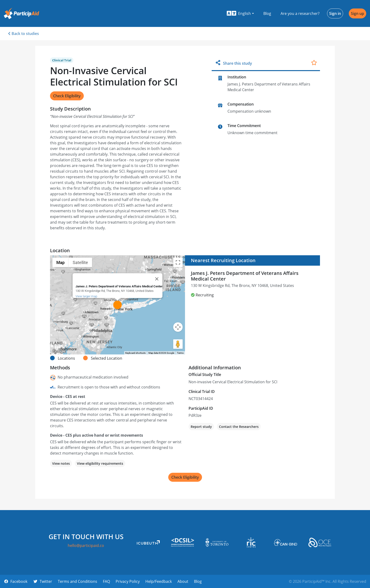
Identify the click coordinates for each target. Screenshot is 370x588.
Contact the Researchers (239, 427)
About (183, 581)
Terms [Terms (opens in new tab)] (180, 353)
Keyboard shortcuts (135, 353)
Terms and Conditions (78, 581)
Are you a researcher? (300, 13)
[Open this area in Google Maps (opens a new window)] (59, 351)
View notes (61, 463)
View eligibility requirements (100, 463)
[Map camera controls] (178, 327)
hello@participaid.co (86, 545)
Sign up (357, 13)
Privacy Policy (128, 581)
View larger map (86, 296)
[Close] (157, 279)
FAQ (106, 581)
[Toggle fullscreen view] (178, 262)
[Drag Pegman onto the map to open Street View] (178, 344)
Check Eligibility (67, 96)
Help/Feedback (159, 581)
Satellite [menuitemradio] (80, 262)
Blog (267, 13)
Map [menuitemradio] (61, 262)
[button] (240, 13)
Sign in (335, 13)
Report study (201, 427)
